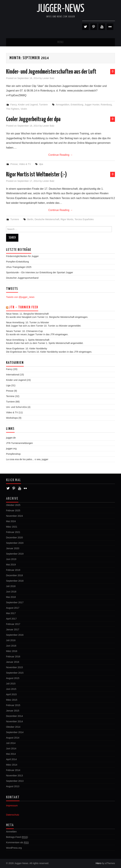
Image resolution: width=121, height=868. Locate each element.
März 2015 (12, 700)
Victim (24, 109)
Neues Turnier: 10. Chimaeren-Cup (24, 331)
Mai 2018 (11, 597)
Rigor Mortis (67, 219)
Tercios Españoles (84, 219)
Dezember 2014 (14, 716)
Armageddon (62, 105)
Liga (8, 385)
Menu (60, 42)
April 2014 (11, 759)
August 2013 (13, 786)
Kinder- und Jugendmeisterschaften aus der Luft (51, 72)
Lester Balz (48, 78)
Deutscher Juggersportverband (22, 278)
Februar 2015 (13, 705)
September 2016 (15, 635)
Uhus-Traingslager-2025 (19, 267)
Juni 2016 (11, 646)
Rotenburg (106, 105)
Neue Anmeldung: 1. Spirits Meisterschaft (28, 340)
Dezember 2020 (14, 538)
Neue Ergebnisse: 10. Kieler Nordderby (27, 349)
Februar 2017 (13, 624)
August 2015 (13, 678)
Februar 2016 (13, 657)
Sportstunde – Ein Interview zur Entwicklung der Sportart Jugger (40, 272)
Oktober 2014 (13, 727)
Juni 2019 (11, 559)
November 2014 (14, 721)
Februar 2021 (13, 532)
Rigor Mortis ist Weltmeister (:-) (36, 175)
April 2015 (11, 694)
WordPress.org (14, 848)
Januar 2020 (13, 548)
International (13, 375)
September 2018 (15, 581)
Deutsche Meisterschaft (47, 219)
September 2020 (15, 543)
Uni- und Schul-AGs (16, 407)
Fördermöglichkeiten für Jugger (22, 256)
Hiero (99, 863)
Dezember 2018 (14, 575)
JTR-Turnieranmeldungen (19, 443)
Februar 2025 (13, 510)
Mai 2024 (11, 521)
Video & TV (25, 164)
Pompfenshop (13, 454)
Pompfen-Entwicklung (17, 262)
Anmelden (11, 832)
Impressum (12, 806)
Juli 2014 (11, 743)
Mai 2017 (11, 613)
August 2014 (13, 738)
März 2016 (12, 651)
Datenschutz (13, 815)
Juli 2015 (11, 684)
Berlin (30, 219)
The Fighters (13, 109)
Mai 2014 (11, 754)
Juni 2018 (11, 592)
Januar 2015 (13, 711)
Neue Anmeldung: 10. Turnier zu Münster (28, 322)
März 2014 (12, 765)
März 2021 (12, 527)
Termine (10, 396)
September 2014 (15, 732)
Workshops (12, 418)
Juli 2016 (11, 640)
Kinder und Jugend (28, 105)
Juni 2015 (11, 689)
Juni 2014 (11, 748)
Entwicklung (77, 105)
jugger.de (11, 438)
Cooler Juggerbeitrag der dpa (33, 120)
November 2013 (14, 776)
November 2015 (14, 667)
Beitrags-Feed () (17, 837)
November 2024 (14, 516)
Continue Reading (61, 155)
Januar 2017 (13, 629)
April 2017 (11, 619)
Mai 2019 (11, 565)
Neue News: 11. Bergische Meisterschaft (27, 314)
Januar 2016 (13, 662)
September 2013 (15, 781)
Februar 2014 (13, 770)
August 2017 (13, 608)
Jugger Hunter (92, 105)
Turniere (43, 105)
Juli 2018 (11, 586)
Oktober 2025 (13, 505)
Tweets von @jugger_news (20, 297)
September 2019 (15, 554)
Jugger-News (61, 9)
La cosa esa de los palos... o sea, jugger (27, 459)
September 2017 (15, 602)
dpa (41, 164)
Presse (14, 164)
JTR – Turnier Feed (24, 307)
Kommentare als (17, 843)
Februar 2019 (13, 570)
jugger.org (11, 449)
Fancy (13, 105)
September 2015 (15, 673)
